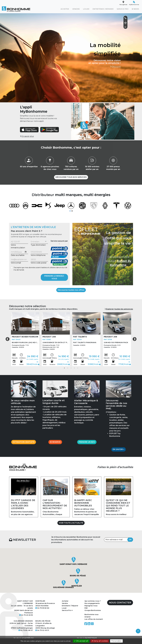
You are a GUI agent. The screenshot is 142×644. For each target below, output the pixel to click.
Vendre (65, 603)
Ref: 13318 (97, 339)
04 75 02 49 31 (43, 630)
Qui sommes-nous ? (93, 601)
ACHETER (65, 9)
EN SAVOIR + (119, 439)
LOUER (86, 9)
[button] (77, 254)
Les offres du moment (94, 619)
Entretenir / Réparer (70, 606)
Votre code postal (39, 263)
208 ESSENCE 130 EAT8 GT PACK (46, 342)
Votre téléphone (38, 255)
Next (125, 339)
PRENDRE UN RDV (87, 432)
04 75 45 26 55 (27, 615)
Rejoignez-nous (91, 606)
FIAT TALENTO (70, 337)
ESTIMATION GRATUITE (24, 432)
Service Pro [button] (67, 610)
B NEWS (135, 9)
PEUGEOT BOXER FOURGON (15, 337)
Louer (64, 608)
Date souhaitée (18, 255)
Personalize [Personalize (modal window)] (116, 641)
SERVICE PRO (123, 9)
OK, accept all (81, 641)
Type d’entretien (38, 245)
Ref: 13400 (6, 339)
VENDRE (76, 9)
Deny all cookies (100, 641)
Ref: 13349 (67, 339)
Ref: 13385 (36, 339)
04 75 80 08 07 (27, 630)
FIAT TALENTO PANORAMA (74, 342)
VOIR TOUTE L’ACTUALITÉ (71, 523)
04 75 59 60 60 (43, 608)
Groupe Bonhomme (93, 610)
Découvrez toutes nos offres (71, 290)
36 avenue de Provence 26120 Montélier (45, 603)
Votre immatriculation (18, 246)
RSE (86, 608)
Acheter (65, 601)
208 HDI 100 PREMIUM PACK (106, 342)
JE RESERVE (55, 432)
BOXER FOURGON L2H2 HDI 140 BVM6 (18, 342)
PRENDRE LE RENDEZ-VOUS (54, 277)
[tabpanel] (15, 339)
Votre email (16, 263)
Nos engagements (92, 603)
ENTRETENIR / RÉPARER (103, 9)
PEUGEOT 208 (39, 337)
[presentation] (28, 277)
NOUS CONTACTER (120, 603)
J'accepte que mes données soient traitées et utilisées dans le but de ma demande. (40, 269)
